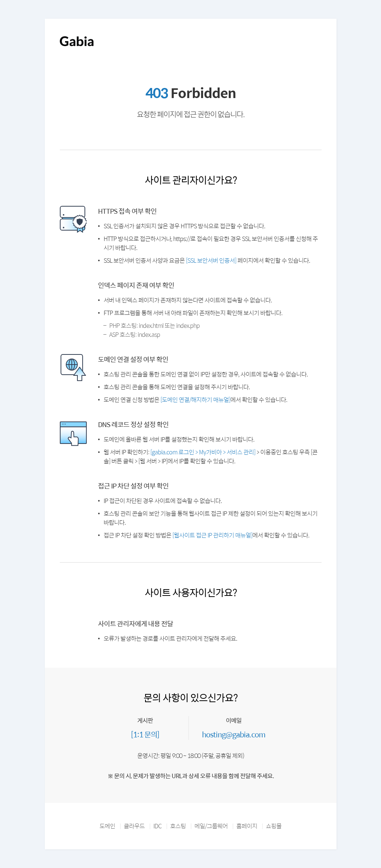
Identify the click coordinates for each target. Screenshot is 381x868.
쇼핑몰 (274, 826)
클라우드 (134, 826)
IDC (157, 826)
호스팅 (178, 826)
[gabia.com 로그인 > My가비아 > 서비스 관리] (203, 452)
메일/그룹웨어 (211, 826)
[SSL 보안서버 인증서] (211, 260)
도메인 (107, 826)
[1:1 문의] (145, 734)
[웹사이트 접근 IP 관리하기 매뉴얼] (212, 535)
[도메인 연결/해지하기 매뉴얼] (195, 400)
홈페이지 (247, 826)
